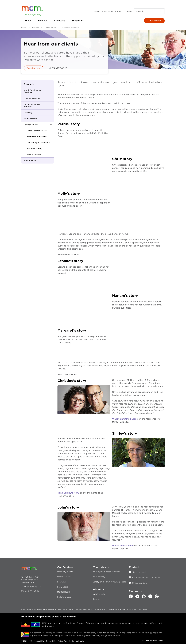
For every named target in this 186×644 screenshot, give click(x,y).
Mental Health (30, 161)
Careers (119, 12)
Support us (78, 21)
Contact (128, 12)
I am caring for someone (38, 143)
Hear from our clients (36, 137)
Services (43, 21)
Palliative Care (50, 28)
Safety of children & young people (109, 582)
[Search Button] (162, 11)
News (97, 12)
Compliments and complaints (146, 578)
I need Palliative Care (37, 131)
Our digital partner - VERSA (153, 641)
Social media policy (77, 641)
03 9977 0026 (59, 68)
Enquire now (34, 68)
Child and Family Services (32, 105)
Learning (28, 113)
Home (24, 28)
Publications (107, 12)
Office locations (140, 583)
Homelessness (31, 119)
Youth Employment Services (33, 91)
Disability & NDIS (32, 98)
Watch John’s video (123, 546)
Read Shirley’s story (68, 493)
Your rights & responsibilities (107, 572)
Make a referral (34, 154)
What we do (99, 594)
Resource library (34, 149)
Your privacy (99, 577)
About (28, 21)
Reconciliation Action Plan (57, 641)
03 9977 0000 (32, 591)
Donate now (154, 21)
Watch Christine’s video (125, 419)
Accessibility (39, 641)
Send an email (139, 572)
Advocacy (59, 21)
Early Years (63, 587)
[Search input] (149, 11)
